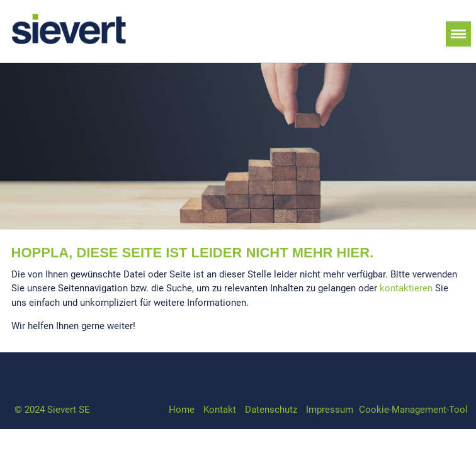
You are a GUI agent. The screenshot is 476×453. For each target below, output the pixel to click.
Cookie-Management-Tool (413, 410)
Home (182, 410)
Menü (458, 34)
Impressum (330, 410)
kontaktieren (406, 288)
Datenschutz (271, 410)
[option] (238, 146)
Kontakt (220, 410)
